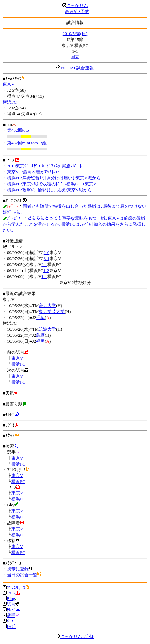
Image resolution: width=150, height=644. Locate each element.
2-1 (44, 264)
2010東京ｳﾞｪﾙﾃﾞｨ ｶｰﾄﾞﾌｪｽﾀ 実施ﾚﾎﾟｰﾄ (44, 166)
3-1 (46, 258)
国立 (75, 57)
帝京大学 (47, 305)
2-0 (46, 252)
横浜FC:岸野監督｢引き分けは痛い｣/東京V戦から (54, 178)
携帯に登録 (18, 569)
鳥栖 (40, 335)
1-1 (44, 276)
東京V (8, 84)
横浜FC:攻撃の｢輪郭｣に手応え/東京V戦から (49, 190)
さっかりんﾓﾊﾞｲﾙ (75, 637)
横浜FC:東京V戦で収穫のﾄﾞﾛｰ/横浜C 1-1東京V (52, 184)
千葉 (40, 317)
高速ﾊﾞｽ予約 (77, 11)
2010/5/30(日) (75, 33)
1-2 (46, 270)
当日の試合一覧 (22, 575)
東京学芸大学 (52, 311)
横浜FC (10, 102)
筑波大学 (47, 329)
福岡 (40, 341)
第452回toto (18, 130)
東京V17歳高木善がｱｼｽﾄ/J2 (33, 172)
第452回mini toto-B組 (27, 143)
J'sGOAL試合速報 (77, 68)
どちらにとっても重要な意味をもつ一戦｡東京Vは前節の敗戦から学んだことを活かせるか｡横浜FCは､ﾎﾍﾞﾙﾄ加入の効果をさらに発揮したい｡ (74, 224)
